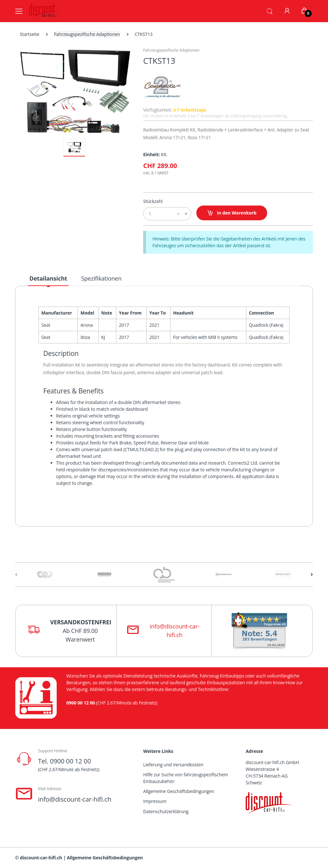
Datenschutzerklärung (166, 811)
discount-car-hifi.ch (41, 858)
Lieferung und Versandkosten (173, 765)
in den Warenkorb (232, 213)
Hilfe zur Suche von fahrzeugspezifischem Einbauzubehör (186, 778)
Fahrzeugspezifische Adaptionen (87, 34)
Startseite (30, 34)
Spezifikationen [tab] (102, 278)
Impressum (155, 801)
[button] (270, 11)
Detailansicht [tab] (48, 278)
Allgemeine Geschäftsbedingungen (179, 791)
